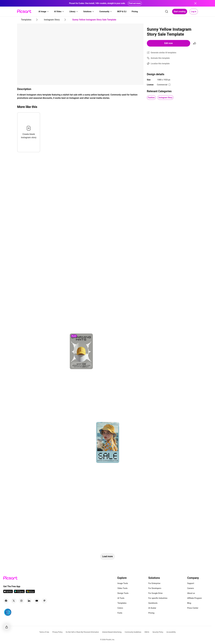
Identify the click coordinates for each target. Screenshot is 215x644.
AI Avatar (152, 608)
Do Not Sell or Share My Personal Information (82, 632)
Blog (189, 603)
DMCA (147, 632)
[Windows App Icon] (30, 592)
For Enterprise (154, 583)
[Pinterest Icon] (44, 601)
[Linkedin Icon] (29, 601)
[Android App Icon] (19, 592)
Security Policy (158, 632)
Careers (191, 588)
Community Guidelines (133, 632)
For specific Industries (158, 598)
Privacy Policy (57, 632)
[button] (44, 12)
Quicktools (153, 603)
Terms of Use (44, 632)
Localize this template (160, 64)
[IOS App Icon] (8, 592)
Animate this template (160, 58)
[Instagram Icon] (21, 601)
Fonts (120, 613)
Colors (120, 608)
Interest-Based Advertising (112, 632)
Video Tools (122, 588)
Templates (122, 603)
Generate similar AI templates (164, 53)
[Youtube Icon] (37, 601)
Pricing (151, 613)
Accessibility (171, 632)
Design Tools (123, 593)
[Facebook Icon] (6, 601)
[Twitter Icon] (14, 601)
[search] (167, 12)
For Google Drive (155, 593)
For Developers (155, 588)
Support (191, 583)
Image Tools (123, 583)
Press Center (193, 608)
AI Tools (121, 598)
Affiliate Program (194, 598)
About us (191, 593)
